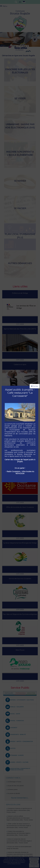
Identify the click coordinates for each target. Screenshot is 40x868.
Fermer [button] (35, 386)
